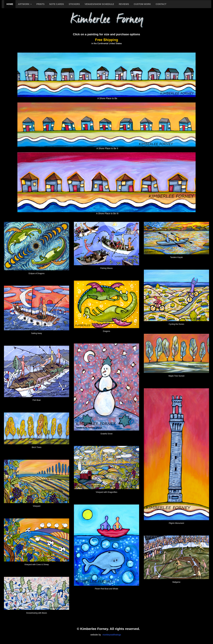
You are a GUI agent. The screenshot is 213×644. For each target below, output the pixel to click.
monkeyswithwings (112, 635)
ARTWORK (25, 4)
